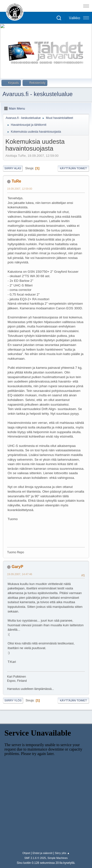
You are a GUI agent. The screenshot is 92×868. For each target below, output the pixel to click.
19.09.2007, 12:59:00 (20, 189)
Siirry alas (13, 168)
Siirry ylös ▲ (62, 853)
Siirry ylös (13, 700)
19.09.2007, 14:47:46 (20, 574)
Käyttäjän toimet (73, 168)
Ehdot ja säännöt (43, 853)
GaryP (17, 567)
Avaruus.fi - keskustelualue (38, 94)
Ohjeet (26, 853)
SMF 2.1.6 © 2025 (35, 858)
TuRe (16, 181)
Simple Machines (58, 858)
